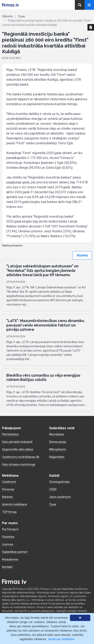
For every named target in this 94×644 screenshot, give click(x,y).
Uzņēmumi (9, 482)
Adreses (7, 497)
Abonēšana (56, 434)
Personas (8, 489)
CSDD (53, 489)
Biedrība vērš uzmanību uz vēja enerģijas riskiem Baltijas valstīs (43, 378)
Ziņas (22, 16)
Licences (8, 544)
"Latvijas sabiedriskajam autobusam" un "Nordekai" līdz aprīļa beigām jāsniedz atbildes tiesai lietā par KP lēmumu (42, 270)
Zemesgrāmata (59, 482)
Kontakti (7, 567)
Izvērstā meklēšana (14, 504)
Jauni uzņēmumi (60, 497)
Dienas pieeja (58, 442)
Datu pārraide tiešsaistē (17, 442)
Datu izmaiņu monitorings (19, 464)
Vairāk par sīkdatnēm (61, 639)
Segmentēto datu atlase (18, 449)
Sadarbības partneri (15, 552)
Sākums (7, 16)
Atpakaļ (82, 255)
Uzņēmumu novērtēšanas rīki (21, 457)
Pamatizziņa (10, 434)
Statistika (8, 537)
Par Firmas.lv (10, 529)
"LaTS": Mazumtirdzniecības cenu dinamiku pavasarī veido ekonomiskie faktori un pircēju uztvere (45, 325)
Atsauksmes (10, 559)
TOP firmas (9, 512)
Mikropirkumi (58, 449)
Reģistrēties (57, 457)
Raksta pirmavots (12, 245)
